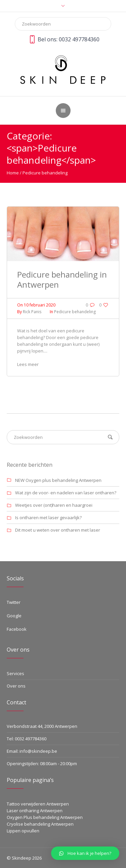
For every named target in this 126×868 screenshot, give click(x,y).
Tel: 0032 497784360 (27, 739)
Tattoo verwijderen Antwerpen (38, 804)
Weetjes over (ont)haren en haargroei (54, 505)
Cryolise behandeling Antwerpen (40, 824)
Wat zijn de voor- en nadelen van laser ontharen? (66, 493)
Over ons (16, 686)
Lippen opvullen (23, 831)
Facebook (17, 629)
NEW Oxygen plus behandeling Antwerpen (58, 480)
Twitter (14, 602)
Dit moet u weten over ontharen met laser (58, 530)
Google (14, 616)
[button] (85, 853)
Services (15, 673)
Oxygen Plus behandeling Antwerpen (45, 817)
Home (13, 173)
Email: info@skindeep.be (32, 751)
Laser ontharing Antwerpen (35, 811)
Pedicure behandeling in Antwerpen (62, 279)
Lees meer (28, 364)
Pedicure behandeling (45, 173)
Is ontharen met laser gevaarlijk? (48, 518)
